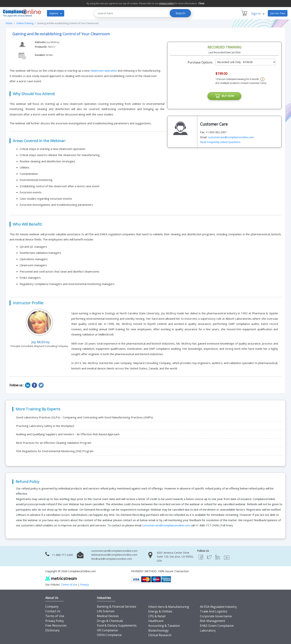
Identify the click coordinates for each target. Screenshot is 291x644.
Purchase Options (200, 62)
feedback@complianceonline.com (112, 559)
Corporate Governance (216, 616)
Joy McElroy (53, 42)
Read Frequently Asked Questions (220, 142)
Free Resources (56, 625)
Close (201, 3)
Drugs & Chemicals (110, 621)
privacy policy (166, 3)
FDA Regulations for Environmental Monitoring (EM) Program (55, 451)
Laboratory (208, 630)
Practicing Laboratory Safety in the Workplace (45, 426)
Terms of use (69, 585)
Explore (56, 13)
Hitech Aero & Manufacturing (169, 607)
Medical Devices (108, 616)
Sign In (258, 14)
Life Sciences (106, 611)
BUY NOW (224, 96)
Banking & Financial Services (117, 607)
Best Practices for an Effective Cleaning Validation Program (54, 443)
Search (180, 13)
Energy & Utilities (160, 611)
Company (52, 607)
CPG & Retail (157, 616)
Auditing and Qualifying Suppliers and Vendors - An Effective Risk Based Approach (68, 434)
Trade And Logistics (214, 611)
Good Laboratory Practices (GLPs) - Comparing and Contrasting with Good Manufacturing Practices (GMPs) (85, 417)
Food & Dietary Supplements (117, 625)
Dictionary (52, 630)
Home (9, 23)
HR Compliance (107, 630)
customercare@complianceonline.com (231, 137)
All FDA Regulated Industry (218, 607)
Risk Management (212, 621)
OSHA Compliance (109, 635)
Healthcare (156, 621)
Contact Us (53, 611)
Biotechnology (158, 630)
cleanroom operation (104, 71)
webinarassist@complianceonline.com (114, 555)
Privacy (84, 585)
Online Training (25, 23)
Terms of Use (55, 616)
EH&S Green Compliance (217, 626)
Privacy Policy (55, 621)
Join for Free (278, 13)
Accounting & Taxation (164, 626)
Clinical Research (160, 635)
